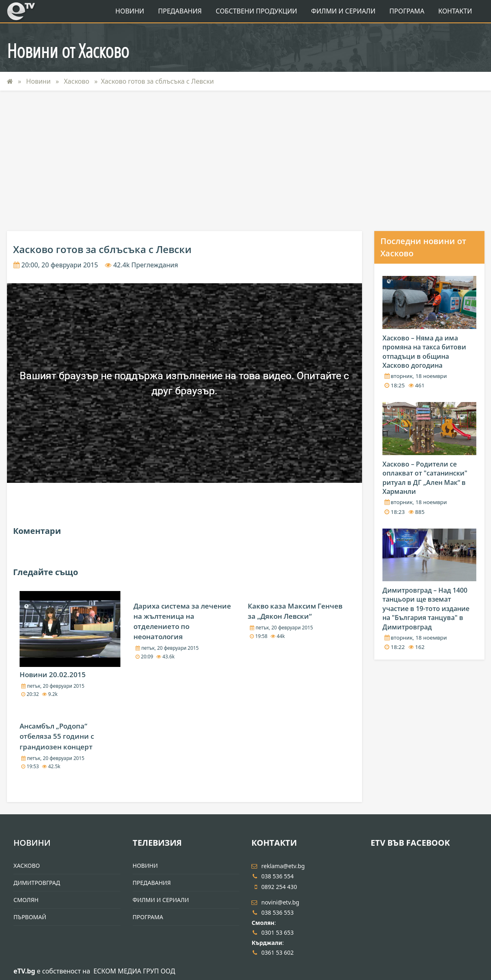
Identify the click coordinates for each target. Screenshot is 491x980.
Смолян (26, 900)
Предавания (180, 11)
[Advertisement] (246, 161)
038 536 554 (272, 876)
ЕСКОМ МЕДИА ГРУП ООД (134, 971)
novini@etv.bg (275, 902)
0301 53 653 (272, 932)
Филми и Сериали (343, 11)
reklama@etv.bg (278, 866)
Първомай (30, 917)
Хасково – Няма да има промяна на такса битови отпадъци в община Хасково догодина (424, 352)
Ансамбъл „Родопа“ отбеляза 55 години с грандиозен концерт (57, 736)
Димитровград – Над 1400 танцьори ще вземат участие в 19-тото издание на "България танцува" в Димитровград (426, 609)
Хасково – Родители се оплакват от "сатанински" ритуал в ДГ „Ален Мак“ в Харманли (425, 478)
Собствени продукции (256, 11)
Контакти (455, 11)
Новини (130, 11)
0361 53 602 (272, 952)
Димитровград (37, 883)
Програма (407, 11)
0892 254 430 (274, 887)
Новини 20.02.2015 (53, 674)
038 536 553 (272, 912)
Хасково (78, 81)
